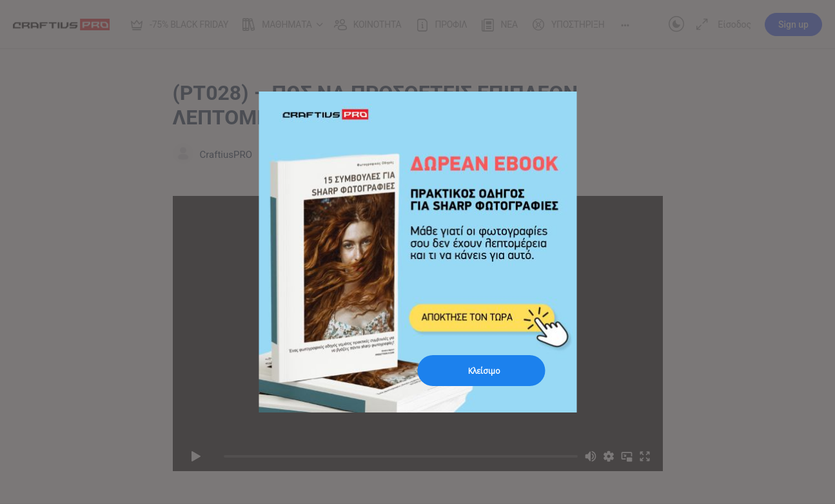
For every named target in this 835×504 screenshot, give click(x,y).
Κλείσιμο (484, 371)
